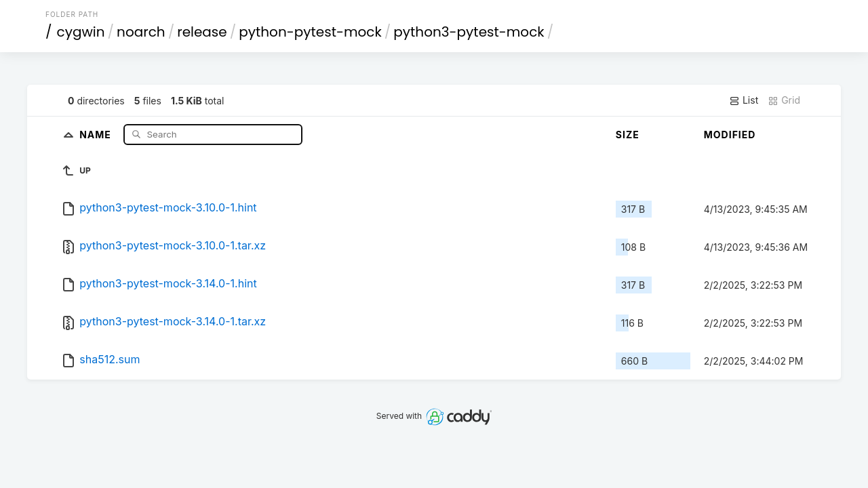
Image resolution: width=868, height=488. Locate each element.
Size (628, 135)
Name (97, 134)
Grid (784, 100)
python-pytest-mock (310, 32)
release (202, 32)
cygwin (81, 32)
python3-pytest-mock (469, 32)
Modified (730, 135)
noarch (141, 32)
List (744, 100)
